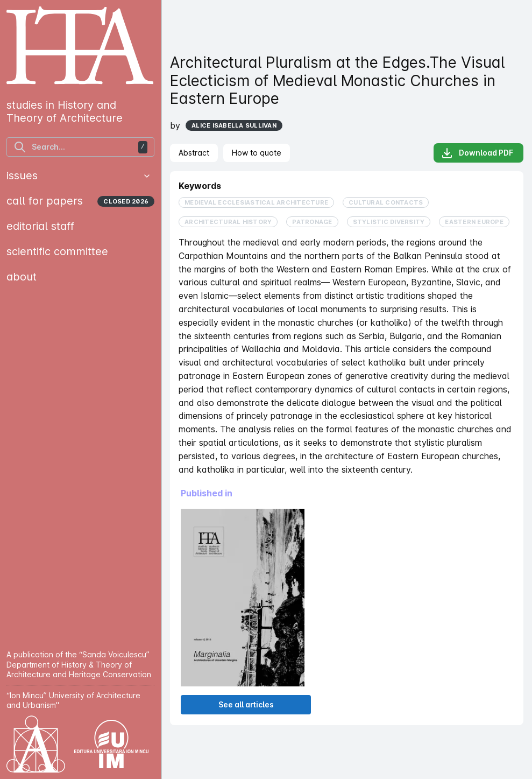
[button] (147, 176)
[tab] (194, 153)
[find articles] (80, 147)
